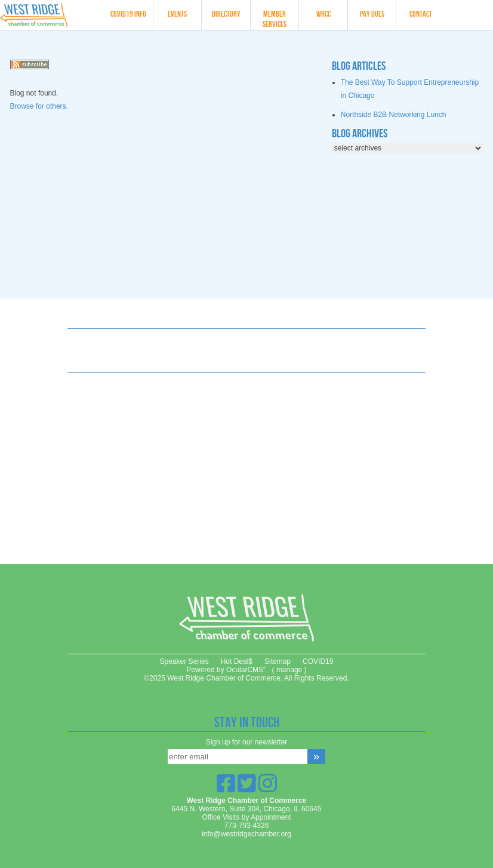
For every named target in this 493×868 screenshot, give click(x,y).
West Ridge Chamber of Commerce (49, 15)
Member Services (275, 19)
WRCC (323, 14)
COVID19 (318, 661)
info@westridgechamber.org (246, 834)
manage (289, 670)
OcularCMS (246, 670)
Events (177, 14)
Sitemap (278, 661)
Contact (421, 14)
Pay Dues (372, 14)
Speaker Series (184, 661)
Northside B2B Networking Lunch (394, 115)
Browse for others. (39, 106)
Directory (226, 14)
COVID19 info (128, 14)
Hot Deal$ (237, 661)
